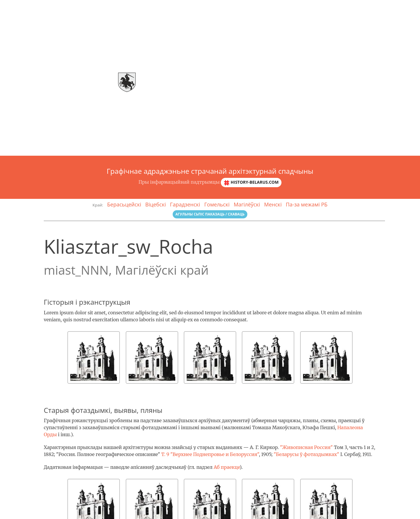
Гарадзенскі (185, 204)
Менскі (273, 204)
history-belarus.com (251, 182)
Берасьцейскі (124, 204)
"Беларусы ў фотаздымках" (306, 454)
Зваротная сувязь (396, 7)
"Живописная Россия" (306, 447)
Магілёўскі (247, 204)
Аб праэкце (300, 7)
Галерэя (329, 7)
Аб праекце (226, 467)
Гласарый (357, 7)
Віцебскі (156, 204)
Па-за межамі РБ (307, 204)
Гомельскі (217, 204)
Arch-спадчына (28, 7)
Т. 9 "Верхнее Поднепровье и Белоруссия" (210, 454)
